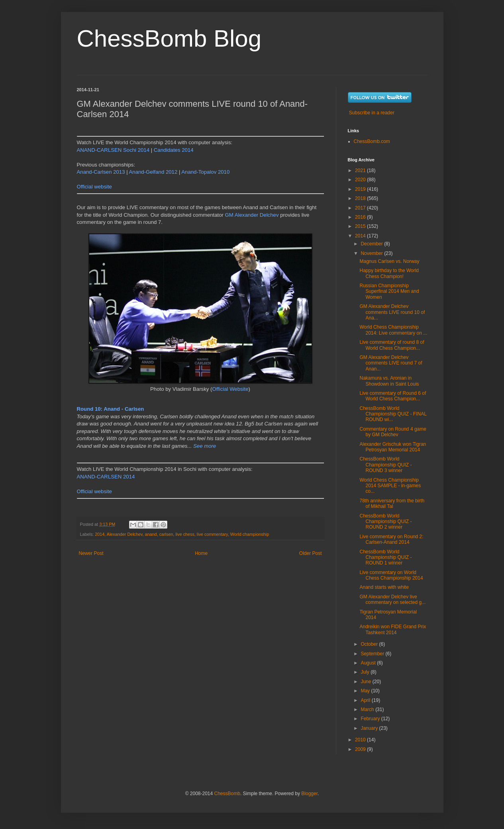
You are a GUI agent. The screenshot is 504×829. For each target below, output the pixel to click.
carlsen (166, 534)
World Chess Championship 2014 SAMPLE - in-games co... (390, 486)
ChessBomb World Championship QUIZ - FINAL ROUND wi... (393, 414)
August (369, 663)
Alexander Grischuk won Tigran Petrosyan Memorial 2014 (393, 447)
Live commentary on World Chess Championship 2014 (391, 575)
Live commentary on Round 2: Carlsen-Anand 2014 (391, 539)
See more (205, 446)
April (366, 700)
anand (151, 534)
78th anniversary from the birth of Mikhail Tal (392, 504)
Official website (94, 187)
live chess (185, 534)
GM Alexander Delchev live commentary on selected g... (392, 600)
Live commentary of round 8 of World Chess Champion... (392, 345)
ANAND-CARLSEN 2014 (106, 477)
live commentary (212, 534)
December (372, 244)
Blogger (309, 794)
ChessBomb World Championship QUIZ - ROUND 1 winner (385, 558)
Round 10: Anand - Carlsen (111, 409)
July (366, 672)
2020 (361, 180)
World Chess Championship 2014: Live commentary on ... (393, 330)
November (372, 253)
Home (201, 553)
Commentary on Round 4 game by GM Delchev (393, 432)
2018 (361, 198)
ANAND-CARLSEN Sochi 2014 (113, 150)
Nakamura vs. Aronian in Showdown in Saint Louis (389, 381)
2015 (361, 226)
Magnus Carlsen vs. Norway (389, 261)
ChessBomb (227, 794)
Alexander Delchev (125, 534)
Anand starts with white (384, 587)
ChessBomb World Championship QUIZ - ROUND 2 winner (385, 522)
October (370, 644)
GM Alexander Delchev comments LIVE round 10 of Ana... (392, 312)
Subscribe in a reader (372, 113)
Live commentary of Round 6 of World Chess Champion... (393, 396)
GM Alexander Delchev (252, 215)
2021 (361, 171)
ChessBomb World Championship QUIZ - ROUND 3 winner (385, 465)
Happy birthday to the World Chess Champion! (389, 273)
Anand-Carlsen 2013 (101, 172)
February (371, 719)
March (368, 709)
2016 (361, 217)
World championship (250, 534)
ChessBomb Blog (169, 38)
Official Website (230, 389)
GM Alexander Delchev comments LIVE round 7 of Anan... (391, 363)
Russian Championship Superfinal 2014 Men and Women (389, 291)
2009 (361, 749)
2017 (361, 208)
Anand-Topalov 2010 (205, 172)
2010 (361, 740)
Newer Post (91, 553)
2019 (361, 189)
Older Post (311, 553)
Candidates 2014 (174, 150)
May (366, 691)
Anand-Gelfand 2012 (153, 172)
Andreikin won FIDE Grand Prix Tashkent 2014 (393, 629)
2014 (100, 534)
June (366, 682)
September (373, 654)
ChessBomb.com (372, 141)
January (370, 728)
